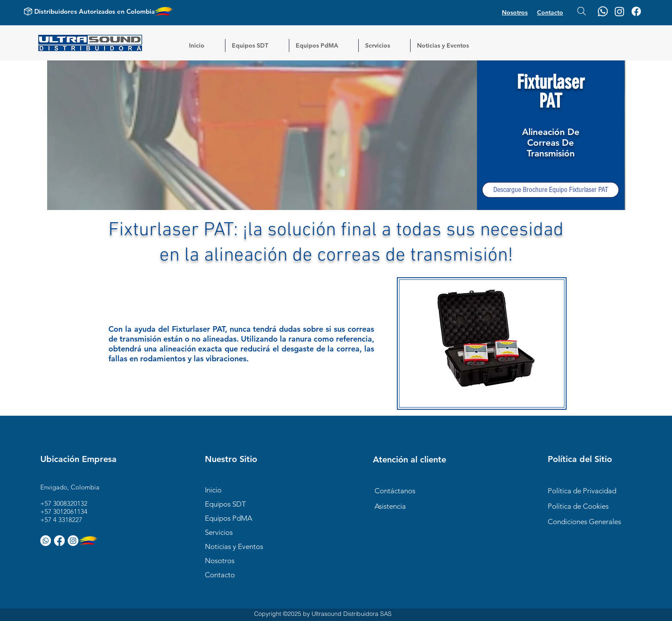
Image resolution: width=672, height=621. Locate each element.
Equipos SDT (225, 504)
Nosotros (220, 561)
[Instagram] (619, 11)
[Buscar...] (582, 11)
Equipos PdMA (229, 518)
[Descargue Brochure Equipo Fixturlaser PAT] (550, 190)
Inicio (213, 490)
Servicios (219, 532)
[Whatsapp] (603, 11)
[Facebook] (636, 11)
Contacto (220, 575)
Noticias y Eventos (234, 546)
